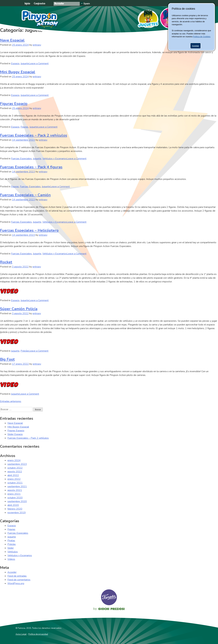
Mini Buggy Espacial (18, 72)
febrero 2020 (15, 509)
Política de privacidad (38, 634)
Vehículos (13, 552)
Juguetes (147, 18)
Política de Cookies (202, 37)
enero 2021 (14, 494)
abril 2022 (13, 475)
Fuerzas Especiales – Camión (25, 195)
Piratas (11, 541)
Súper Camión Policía (19, 309)
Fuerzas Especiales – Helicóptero (29, 230)
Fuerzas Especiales (21, 159)
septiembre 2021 (17, 486)
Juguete (25, 64)
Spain (87, 4)
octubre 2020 (15, 498)
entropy (37, 45)
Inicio (27, 4)
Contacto (39, 4)
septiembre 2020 (17, 501)
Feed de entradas (17, 576)
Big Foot (7, 359)
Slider (11, 548)
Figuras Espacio (14, 104)
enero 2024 (14, 460)
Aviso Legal (21, 634)
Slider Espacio (15, 434)
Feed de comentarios (19, 580)
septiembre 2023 (17, 464)
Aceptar (195, 46)
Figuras (24, 127)
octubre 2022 (15, 468)
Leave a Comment (39, 64)
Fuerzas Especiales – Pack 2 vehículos (34, 135)
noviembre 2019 (17, 513)
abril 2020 (13, 505)
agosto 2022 (15, 472)
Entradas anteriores (11, 401)
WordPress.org (16, 583)
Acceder (12, 572)
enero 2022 (14, 479)
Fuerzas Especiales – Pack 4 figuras (31, 167)
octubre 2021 (15, 483)
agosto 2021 (15, 490)
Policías (25, 351)
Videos (11, 559)
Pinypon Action (40, 19)
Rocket (6, 262)
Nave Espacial (12, 40)
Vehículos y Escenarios (55, 159)
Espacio (15, 64)
